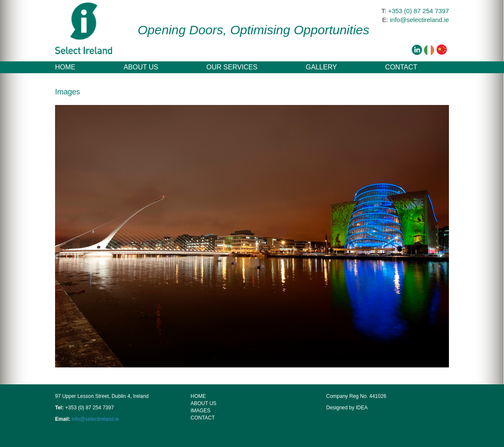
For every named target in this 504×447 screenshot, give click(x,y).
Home (65, 67)
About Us (141, 67)
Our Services (232, 67)
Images (201, 411)
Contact (401, 67)
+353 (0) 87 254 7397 (418, 11)
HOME (198, 396)
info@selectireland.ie (420, 20)
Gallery (321, 67)
